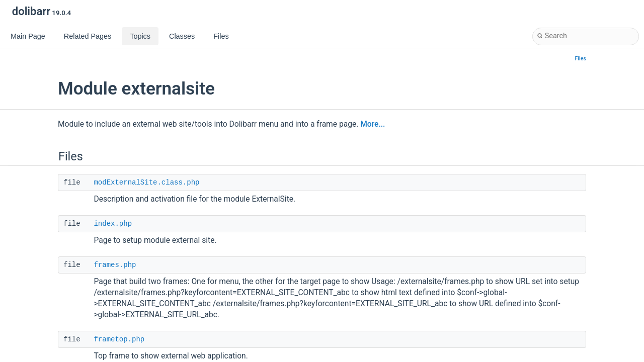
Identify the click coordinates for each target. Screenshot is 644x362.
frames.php (115, 265)
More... (373, 124)
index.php (113, 224)
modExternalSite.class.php (146, 183)
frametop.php (119, 339)
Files (581, 59)
